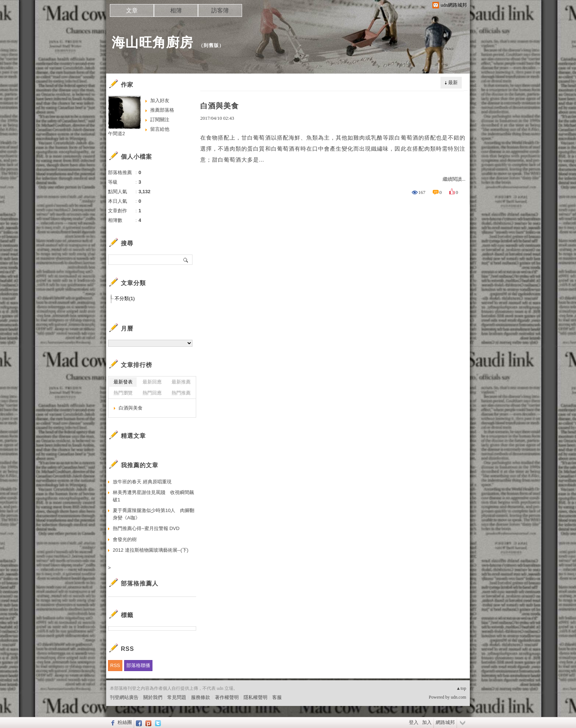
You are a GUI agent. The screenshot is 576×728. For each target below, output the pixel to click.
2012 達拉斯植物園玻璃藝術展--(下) (151, 550)
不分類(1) (125, 298)
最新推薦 (181, 382)
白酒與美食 (219, 106)
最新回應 (152, 382)
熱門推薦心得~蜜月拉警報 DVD (146, 528)
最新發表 (123, 382)
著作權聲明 (227, 697)
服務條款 (201, 697)
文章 (132, 10)
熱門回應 (152, 393)
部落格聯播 (138, 665)
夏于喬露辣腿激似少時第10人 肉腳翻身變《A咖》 (154, 514)
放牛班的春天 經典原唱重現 (142, 482)
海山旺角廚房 (152, 42)
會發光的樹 (125, 539)
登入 (414, 722)
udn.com (458, 697)
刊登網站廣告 (124, 697)
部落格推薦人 (140, 583)
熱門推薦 (181, 393)
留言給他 (160, 129)
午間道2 (116, 134)
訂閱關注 (160, 120)
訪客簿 (220, 10)
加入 (427, 722)
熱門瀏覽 (123, 393)
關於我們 (153, 697)
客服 (277, 697)
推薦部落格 (162, 110)
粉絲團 (125, 722)
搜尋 (186, 260)
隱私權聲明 (255, 697)
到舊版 (211, 45)
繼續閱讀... (454, 179)
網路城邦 (445, 722)
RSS (115, 665)
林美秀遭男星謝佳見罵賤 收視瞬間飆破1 (153, 496)
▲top (461, 688)
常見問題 (177, 697)
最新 (453, 82)
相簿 (176, 10)
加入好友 (160, 100)
